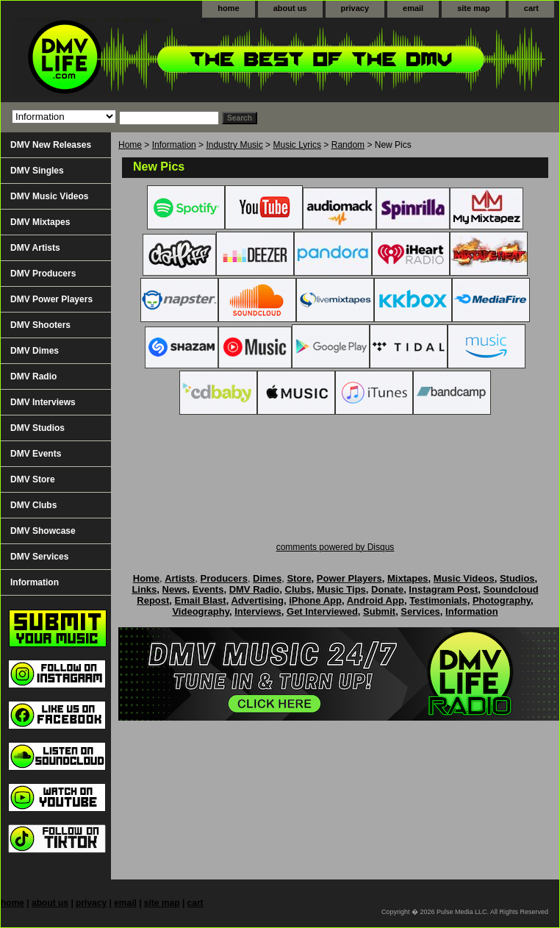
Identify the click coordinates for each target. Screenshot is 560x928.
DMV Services (39, 557)
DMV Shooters (40, 325)
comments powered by (335, 547)
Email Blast (201, 600)
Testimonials (438, 600)
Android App (376, 600)
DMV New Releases (51, 145)
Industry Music (234, 145)
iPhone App (315, 600)
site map (474, 8)
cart (531, 8)
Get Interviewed (322, 611)
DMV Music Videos (49, 196)
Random (348, 145)
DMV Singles (37, 171)
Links (144, 589)
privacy (355, 8)
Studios (517, 578)
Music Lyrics (297, 145)
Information (174, 145)
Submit (379, 611)
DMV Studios (37, 428)
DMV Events (36, 454)
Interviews (258, 611)
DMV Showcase (43, 531)
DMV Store (33, 479)
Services (420, 611)
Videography (201, 611)
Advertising (257, 600)
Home (130, 145)
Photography (502, 600)
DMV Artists (35, 248)
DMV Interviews (43, 402)
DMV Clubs (33, 505)
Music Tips (341, 589)
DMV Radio (33, 376)
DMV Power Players (51, 299)
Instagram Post (443, 589)
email (413, 8)
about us (290, 8)
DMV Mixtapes (40, 222)
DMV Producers (43, 274)
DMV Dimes (35, 351)
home (228, 8)
